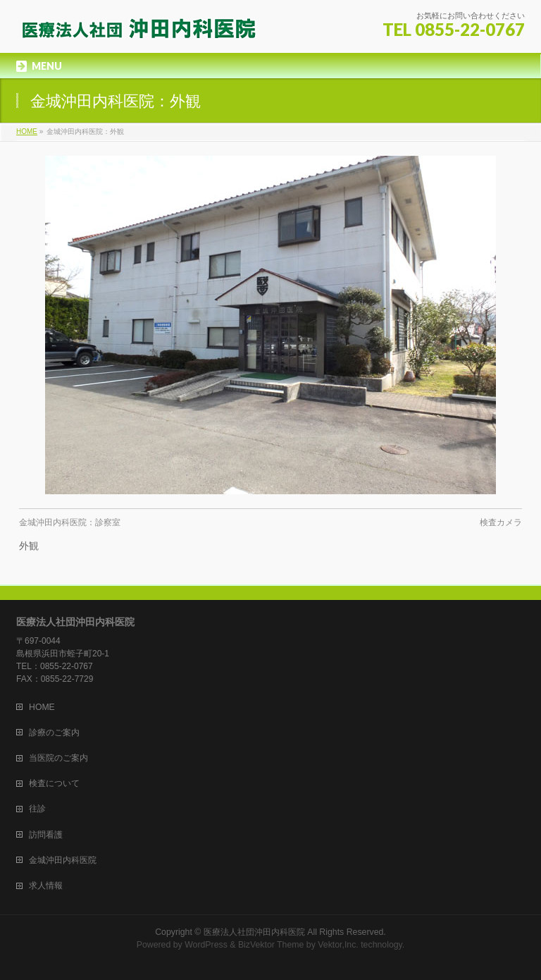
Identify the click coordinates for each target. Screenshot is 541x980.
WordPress (206, 945)
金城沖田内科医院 (63, 860)
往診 (37, 809)
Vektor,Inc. (338, 945)
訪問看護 (46, 835)
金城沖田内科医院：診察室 (70, 522)
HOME (42, 707)
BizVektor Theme (271, 945)
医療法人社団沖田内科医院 (254, 932)
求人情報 (46, 886)
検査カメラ (501, 522)
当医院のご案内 (58, 758)
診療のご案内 (54, 733)
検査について (54, 783)
